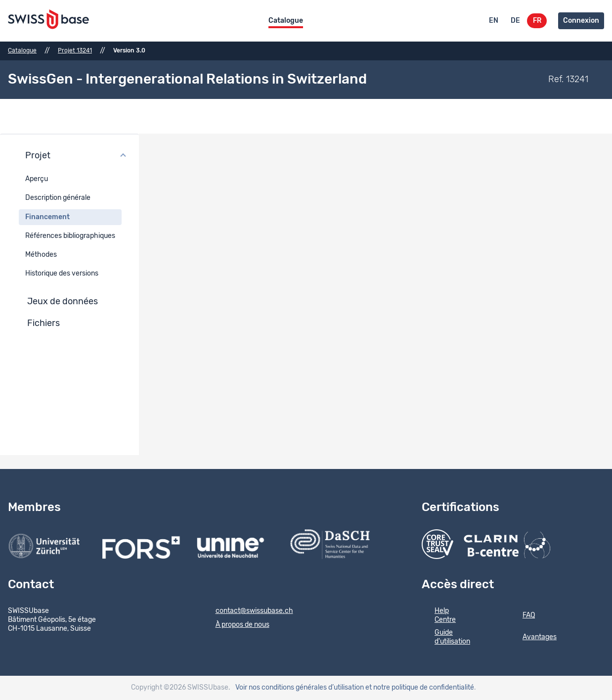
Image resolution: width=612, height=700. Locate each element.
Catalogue (286, 21)
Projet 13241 (75, 50)
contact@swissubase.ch (248, 611)
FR (537, 21)
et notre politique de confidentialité (420, 688)
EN (494, 21)
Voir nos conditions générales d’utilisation (300, 688)
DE (515, 21)
